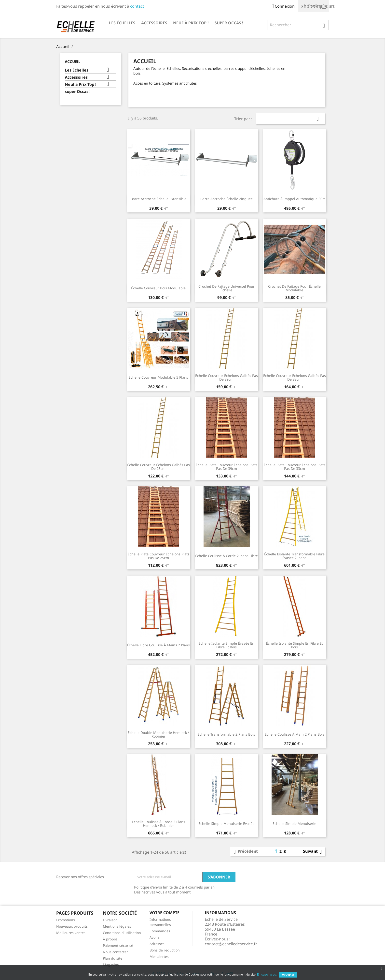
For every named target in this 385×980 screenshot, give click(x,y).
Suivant (313, 852)
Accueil (73, 61)
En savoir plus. (267, 975)
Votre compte (165, 913)
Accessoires (154, 23)
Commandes (160, 931)
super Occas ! (229, 23)
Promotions (66, 920)
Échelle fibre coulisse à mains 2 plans (158, 645)
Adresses (157, 944)
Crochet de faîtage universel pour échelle (227, 288)
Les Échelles (122, 23)
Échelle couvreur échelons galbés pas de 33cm (295, 378)
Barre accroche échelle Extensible (158, 199)
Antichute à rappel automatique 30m (295, 199)
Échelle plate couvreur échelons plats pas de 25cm (158, 556)
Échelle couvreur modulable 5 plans (158, 377)
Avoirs (155, 937)
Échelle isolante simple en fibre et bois (294, 645)
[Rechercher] (298, 25)
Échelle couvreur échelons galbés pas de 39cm (227, 378)
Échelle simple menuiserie (294, 824)
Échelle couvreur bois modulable (158, 288)
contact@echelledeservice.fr (231, 944)
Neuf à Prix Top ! (191, 23)
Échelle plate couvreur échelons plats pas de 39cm (227, 467)
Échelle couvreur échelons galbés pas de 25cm (158, 467)
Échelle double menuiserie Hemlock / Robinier (158, 735)
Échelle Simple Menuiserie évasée (226, 824)
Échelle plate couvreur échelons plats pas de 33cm (295, 467)
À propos (110, 939)
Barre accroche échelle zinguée (227, 199)
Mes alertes (159, 957)
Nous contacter (115, 952)
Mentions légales (117, 926)
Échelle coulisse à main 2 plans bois (295, 734)
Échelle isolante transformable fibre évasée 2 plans (294, 556)
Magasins (111, 965)
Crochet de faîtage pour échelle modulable (294, 288)
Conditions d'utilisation (122, 933)
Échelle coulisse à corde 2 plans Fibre (227, 556)
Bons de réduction (165, 950)
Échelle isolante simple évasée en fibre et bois (227, 645)
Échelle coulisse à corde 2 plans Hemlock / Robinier (158, 824)
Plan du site (113, 958)
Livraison (110, 920)
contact (137, 6)
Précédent (245, 852)
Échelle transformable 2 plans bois (226, 734)
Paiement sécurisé (118, 945)
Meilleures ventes (71, 933)
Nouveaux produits (72, 926)
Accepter (288, 975)
